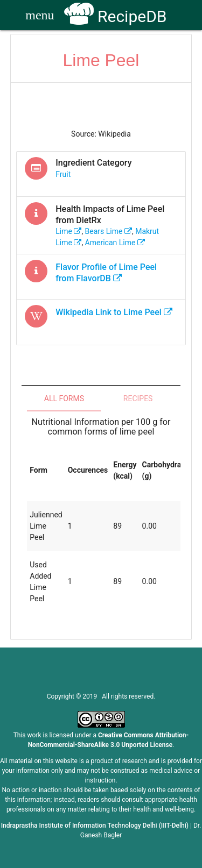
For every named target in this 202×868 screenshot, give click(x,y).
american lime (115, 243)
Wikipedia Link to (114, 312)
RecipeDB (116, 16)
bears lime (109, 231)
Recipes (138, 399)
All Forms (64, 399)
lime (68, 231)
